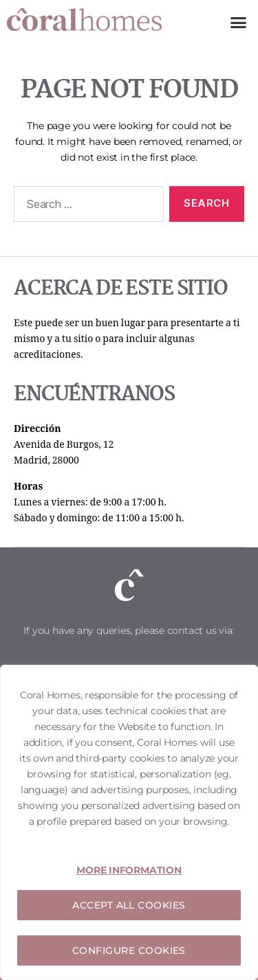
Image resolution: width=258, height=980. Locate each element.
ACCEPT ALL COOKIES (129, 905)
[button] (238, 23)
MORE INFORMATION (129, 870)
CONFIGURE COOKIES (129, 950)
